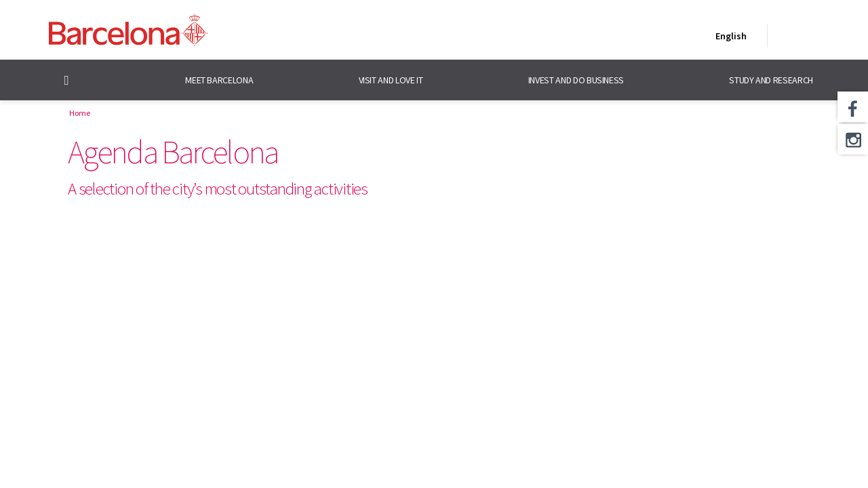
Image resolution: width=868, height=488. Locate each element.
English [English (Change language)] (728, 39)
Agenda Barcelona (173, 152)
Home (80, 113)
